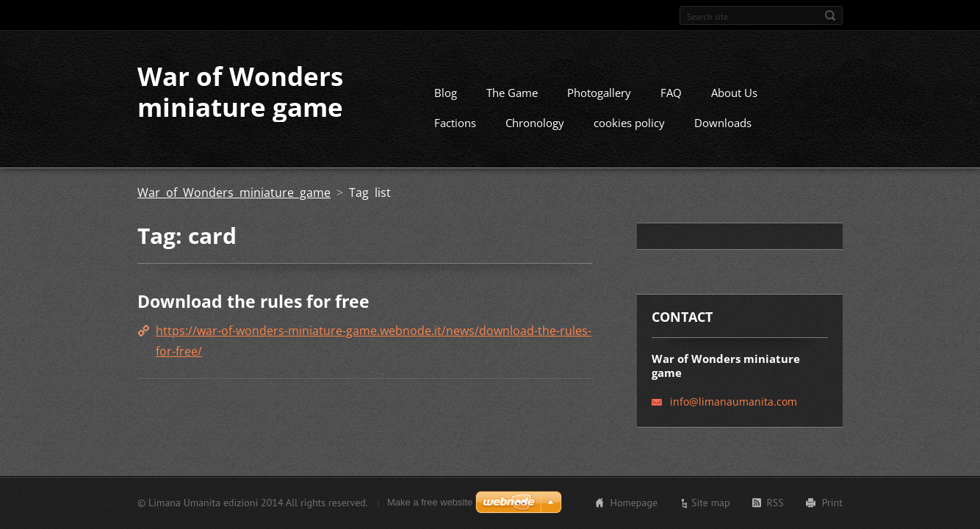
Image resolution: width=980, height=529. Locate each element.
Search (830, 15)
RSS (775, 503)
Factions (455, 123)
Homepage (634, 503)
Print (832, 503)
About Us (734, 93)
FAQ (671, 93)
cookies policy (629, 123)
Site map (711, 503)
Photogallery (599, 93)
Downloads (723, 123)
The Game (512, 93)
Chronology (535, 123)
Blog (446, 93)
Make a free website (430, 502)
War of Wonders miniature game (234, 192)
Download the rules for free (253, 301)
